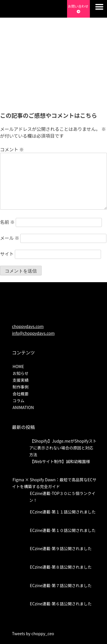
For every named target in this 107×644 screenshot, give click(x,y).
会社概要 (21, 394)
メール (10, 238)
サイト (7, 254)
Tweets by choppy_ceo (33, 633)
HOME (18, 366)
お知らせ (21, 373)
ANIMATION (23, 407)
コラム (19, 401)
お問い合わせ (79, 9)
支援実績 (21, 380)
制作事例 (21, 387)
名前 (7, 222)
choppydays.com (28, 326)
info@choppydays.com (33, 333)
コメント (12, 149)
